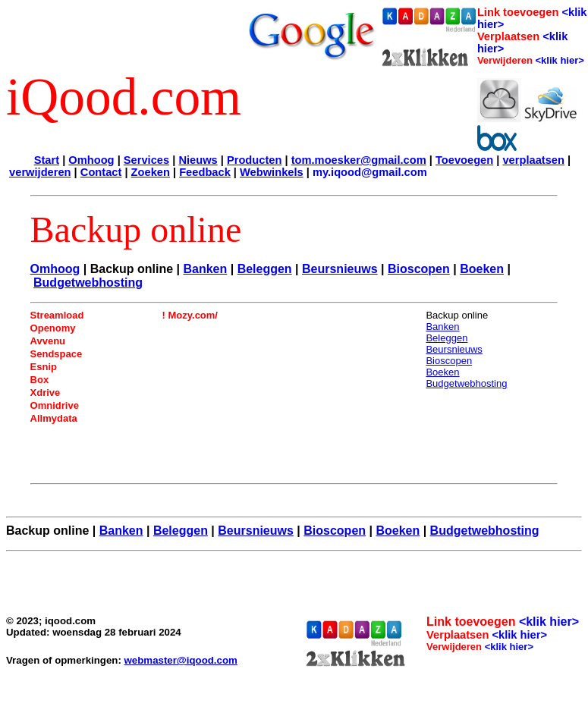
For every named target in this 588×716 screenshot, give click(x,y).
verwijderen (40, 172)
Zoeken (151, 172)
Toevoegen (464, 160)
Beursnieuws (340, 269)
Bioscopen (419, 269)
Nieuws (198, 160)
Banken (205, 269)
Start (47, 160)
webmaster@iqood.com (181, 660)
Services (146, 160)
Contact (101, 172)
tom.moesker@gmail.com (359, 160)
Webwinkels (272, 172)
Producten (254, 160)
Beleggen (265, 269)
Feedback (205, 172)
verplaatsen (533, 160)
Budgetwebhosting (88, 283)
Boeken (482, 269)
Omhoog (91, 160)
